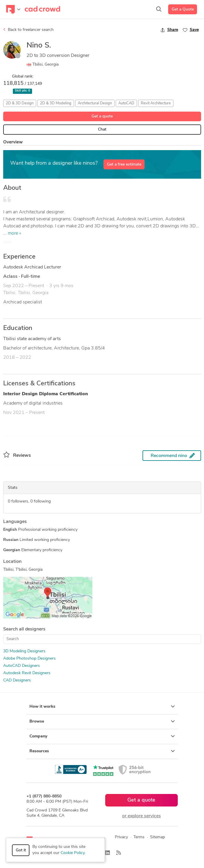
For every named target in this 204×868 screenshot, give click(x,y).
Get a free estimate (124, 165)
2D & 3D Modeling (56, 103)
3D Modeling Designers (24, 651)
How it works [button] (102, 707)
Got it (21, 850)
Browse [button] (102, 721)
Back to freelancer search (28, 30)
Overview (13, 142)
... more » (12, 233)
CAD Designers (17, 680)
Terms (139, 837)
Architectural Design (95, 103)
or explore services (141, 816)
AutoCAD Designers (22, 666)
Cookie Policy (73, 853)
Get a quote (102, 116)
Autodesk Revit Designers (27, 673)
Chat (102, 130)
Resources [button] (102, 751)
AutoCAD (126, 103)
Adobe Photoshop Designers (29, 659)
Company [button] (102, 736)
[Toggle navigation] (13, 9)
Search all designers (24, 629)
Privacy (121, 837)
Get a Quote (183, 9)
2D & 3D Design (20, 103)
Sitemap (158, 837)
